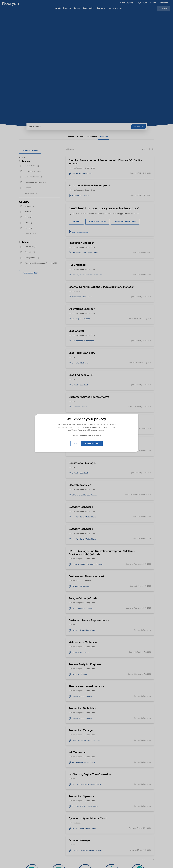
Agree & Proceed (92, 444)
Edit (76, 444)
